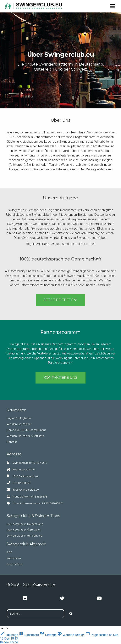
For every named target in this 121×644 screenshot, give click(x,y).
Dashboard (29, 635)
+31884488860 (22, 483)
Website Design (71, 635)
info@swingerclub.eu (26, 490)
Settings (49, 635)
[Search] (71, 614)
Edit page (9, 635)
